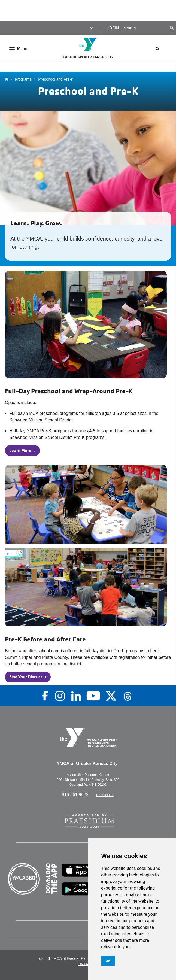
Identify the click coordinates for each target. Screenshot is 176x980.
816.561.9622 (76, 795)
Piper (27, 657)
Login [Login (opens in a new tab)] (113, 28)
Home (8, 79)
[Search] (147, 28)
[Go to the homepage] (88, 45)
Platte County (55, 657)
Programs (23, 79)
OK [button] (108, 961)
